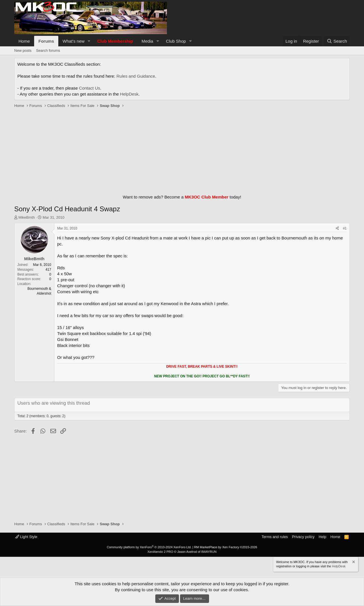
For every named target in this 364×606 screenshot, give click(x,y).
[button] (89, 41)
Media (147, 41)
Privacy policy (303, 537)
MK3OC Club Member (207, 197)
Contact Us (90, 88)
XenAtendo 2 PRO (161, 552)
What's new (74, 41)
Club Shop (176, 41)
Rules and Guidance (136, 76)
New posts (23, 50)
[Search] (337, 41)
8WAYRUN (209, 552)
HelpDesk (129, 94)
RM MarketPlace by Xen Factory (226, 547)
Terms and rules (275, 537)
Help (323, 537)
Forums (46, 41)
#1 (345, 228)
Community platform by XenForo (149, 547)
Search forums (48, 50)
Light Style (26, 537)
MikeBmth (27, 217)
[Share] (337, 228)
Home (24, 41)
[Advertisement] (182, 150)
